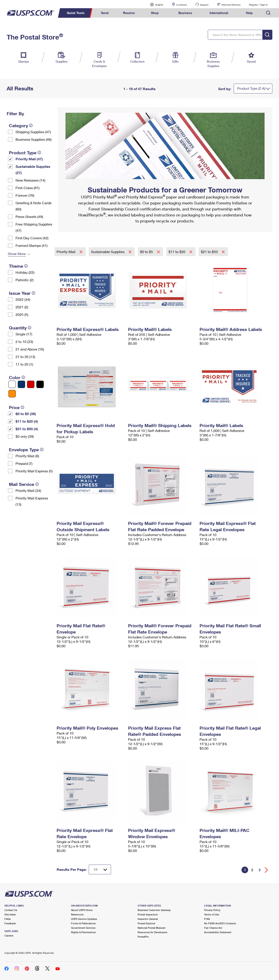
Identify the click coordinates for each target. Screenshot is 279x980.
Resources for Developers (152, 932)
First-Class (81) (28, 188)
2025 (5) (22, 314)
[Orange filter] (12, 394)
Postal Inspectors (148, 914)
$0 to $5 (147, 252)
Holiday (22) (25, 272)
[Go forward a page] (266, 870)
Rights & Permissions (83, 932)
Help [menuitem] (249, 13)
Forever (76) (25, 195)
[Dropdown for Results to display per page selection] (100, 869)
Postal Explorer (146, 923)
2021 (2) (22, 307)
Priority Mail (66, 252)
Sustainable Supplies (108, 252)
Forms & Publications (83, 923)
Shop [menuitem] (155, 13)
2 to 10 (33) (24, 342)
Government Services (83, 928)
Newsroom (77, 914)
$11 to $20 (177, 252)
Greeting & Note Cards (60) (34, 206)
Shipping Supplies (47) (33, 132)
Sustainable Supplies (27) (33, 169)
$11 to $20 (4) (27, 421)
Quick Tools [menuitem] (76, 13)
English (155, 5)
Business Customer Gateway (154, 910)
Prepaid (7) (24, 463)
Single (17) (24, 334)
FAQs (8, 919)
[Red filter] (31, 384)
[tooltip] (31, 125)
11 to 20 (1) (24, 364)
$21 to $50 (210, 252)
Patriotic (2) (25, 280)
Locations (182, 5)
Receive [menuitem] (129, 13)
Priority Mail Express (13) (32, 501)
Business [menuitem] (185, 13)
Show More (17, 254)
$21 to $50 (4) (27, 429)
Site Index (10, 914)
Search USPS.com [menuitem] (268, 13)
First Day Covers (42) (32, 238)
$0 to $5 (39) (26, 414)
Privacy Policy (212, 910)
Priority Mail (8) (27, 456)
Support (204, 5)
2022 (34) (23, 299)
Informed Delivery (231, 5)
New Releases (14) (30, 180)
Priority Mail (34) (28, 490)
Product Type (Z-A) (251, 88)
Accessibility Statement (218, 932)
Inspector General (148, 919)
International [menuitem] (219, 13)
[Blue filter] (21, 384)
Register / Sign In (258, 5)
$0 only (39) (25, 436)
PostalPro (143, 937)
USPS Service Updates (84, 919)
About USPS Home (82, 910)
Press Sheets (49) (29, 217)
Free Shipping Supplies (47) (34, 227)
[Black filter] (40, 384)
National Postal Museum (152, 928)
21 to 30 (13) (25, 357)
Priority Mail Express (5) (34, 471)
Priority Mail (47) (29, 159)
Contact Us (11, 910)
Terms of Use (212, 914)
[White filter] (12, 384)
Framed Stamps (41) (32, 245)
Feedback (10, 923)
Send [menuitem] (105, 13)
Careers (9, 935)
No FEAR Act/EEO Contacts (220, 923)
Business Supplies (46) (34, 139)
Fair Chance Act (213, 928)
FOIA (207, 919)
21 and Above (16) (30, 349)
